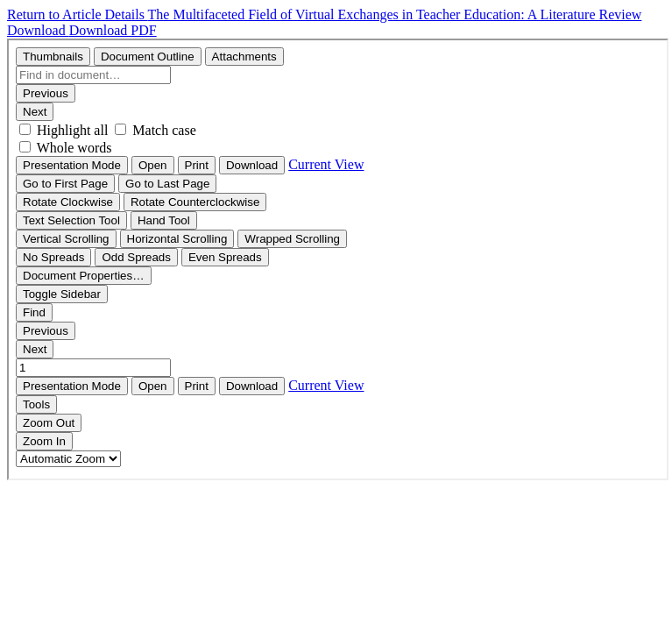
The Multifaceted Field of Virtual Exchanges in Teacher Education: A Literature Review (395, 14)
